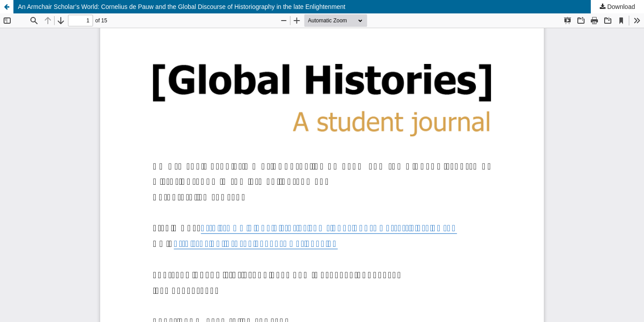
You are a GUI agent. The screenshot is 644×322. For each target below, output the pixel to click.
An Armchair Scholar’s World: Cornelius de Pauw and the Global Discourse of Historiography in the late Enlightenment (182, 7)
